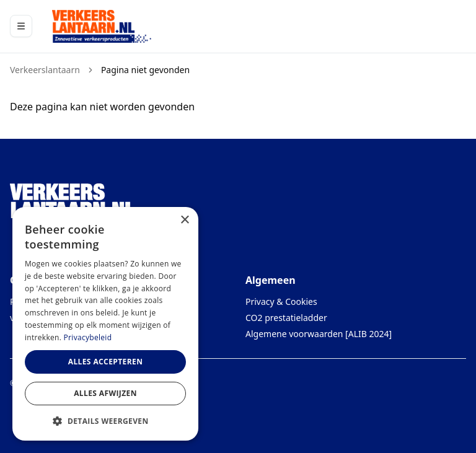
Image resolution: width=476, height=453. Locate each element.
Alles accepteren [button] (106, 362)
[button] (105, 421)
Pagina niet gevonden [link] (145, 70)
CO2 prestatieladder (286, 318)
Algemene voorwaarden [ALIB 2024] (319, 334)
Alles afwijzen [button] (105, 393)
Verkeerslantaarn (45, 70)
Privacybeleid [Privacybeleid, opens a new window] (88, 337)
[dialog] (105, 324)
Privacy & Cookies (281, 301)
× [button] (184, 220)
